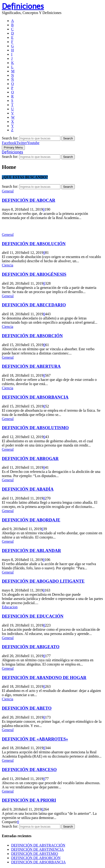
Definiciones (23, 6)
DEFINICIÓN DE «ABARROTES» (35, 739)
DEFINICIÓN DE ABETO (27, 708)
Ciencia (8, 265)
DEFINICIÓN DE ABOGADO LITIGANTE (43, 581)
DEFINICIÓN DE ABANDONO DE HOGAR (44, 678)
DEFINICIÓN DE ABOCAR (29, 200)
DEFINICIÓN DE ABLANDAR (31, 551)
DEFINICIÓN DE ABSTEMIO (35, 854)
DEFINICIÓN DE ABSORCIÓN (32, 336)
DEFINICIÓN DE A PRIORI (29, 800)
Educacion (10, 607)
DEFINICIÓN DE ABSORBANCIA (35, 397)
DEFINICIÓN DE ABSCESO (29, 770)
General (8, 191)
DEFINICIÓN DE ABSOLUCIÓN (34, 244)
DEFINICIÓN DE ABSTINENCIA (38, 849)
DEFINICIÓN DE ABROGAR (30, 459)
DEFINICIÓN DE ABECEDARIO (34, 305)
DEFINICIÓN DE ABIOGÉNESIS (34, 274)
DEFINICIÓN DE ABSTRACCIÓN (38, 845)
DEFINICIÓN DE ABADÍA (28, 489)
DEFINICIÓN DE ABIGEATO (31, 647)
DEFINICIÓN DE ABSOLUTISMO (35, 428)
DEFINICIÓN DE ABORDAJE (31, 520)
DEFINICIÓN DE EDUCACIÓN (33, 616)
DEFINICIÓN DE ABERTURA (31, 366)
